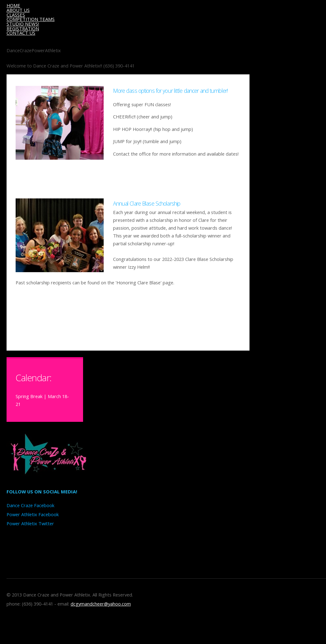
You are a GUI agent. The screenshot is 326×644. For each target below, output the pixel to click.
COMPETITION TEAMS (31, 19)
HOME (13, 5)
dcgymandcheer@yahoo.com (101, 604)
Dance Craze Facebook (30, 505)
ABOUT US (18, 10)
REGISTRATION (23, 28)
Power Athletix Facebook (33, 514)
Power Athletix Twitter (30, 523)
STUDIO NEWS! (23, 24)
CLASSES (16, 15)
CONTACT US (21, 33)
